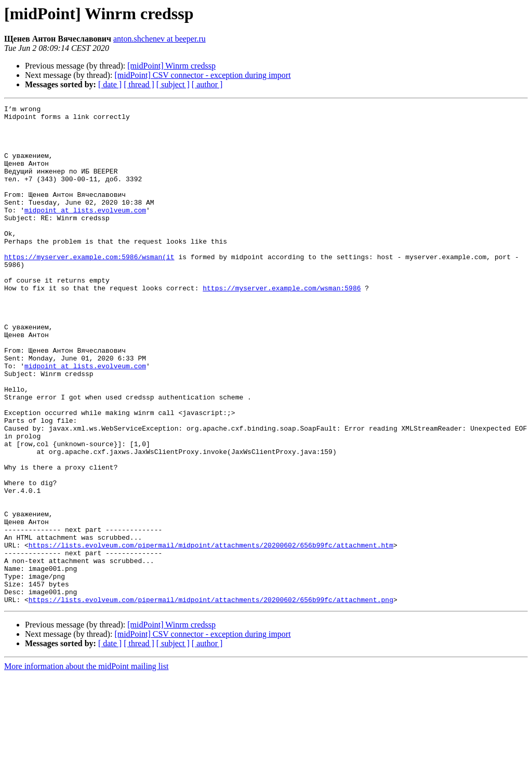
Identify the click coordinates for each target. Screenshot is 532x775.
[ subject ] (173, 84)
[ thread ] (139, 84)
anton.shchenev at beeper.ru (159, 39)
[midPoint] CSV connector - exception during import (202, 75)
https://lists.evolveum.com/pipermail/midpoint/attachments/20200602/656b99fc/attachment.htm (211, 634)
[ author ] (207, 84)
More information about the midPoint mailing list (86, 766)
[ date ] (110, 84)
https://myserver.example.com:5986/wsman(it (89, 288)
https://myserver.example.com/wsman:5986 (282, 325)
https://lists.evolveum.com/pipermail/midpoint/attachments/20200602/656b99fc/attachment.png (211, 699)
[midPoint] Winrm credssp (171, 66)
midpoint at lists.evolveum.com (85, 232)
